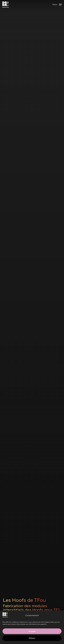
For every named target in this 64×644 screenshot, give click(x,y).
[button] (57, 4)
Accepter (32, 631)
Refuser (32, 638)
